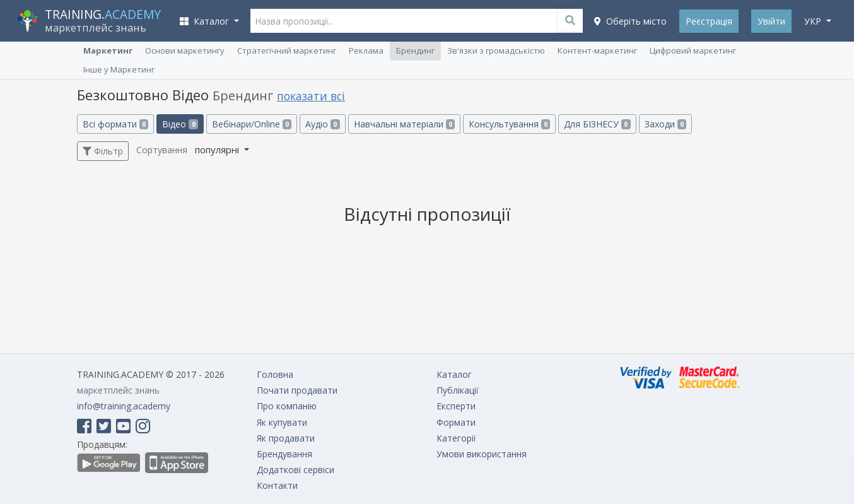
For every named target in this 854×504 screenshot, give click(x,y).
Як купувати (282, 422)
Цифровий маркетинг (693, 50)
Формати (456, 422)
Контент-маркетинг (597, 50)
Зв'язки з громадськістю (496, 50)
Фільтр (103, 151)
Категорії (456, 438)
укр (814, 21)
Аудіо (322, 124)
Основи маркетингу (185, 50)
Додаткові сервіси (295, 470)
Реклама (366, 50)
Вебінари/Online (252, 124)
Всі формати (115, 124)
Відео (180, 124)
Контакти (277, 485)
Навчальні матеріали (404, 124)
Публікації (458, 390)
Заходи (665, 124)
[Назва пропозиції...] (417, 21)
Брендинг (415, 50)
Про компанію (287, 406)
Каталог (454, 374)
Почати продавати (297, 390)
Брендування (284, 454)
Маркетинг (108, 50)
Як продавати (286, 438)
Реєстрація (709, 21)
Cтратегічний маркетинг (287, 50)
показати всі (311, 96)
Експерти (456, 406)
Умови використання (482, 454)
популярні (218, 149)
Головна (275, 374)
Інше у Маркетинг (119, 69)
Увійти (771, 21)
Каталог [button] (206, 21)
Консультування (509, 124)
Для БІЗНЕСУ (597, 124)
